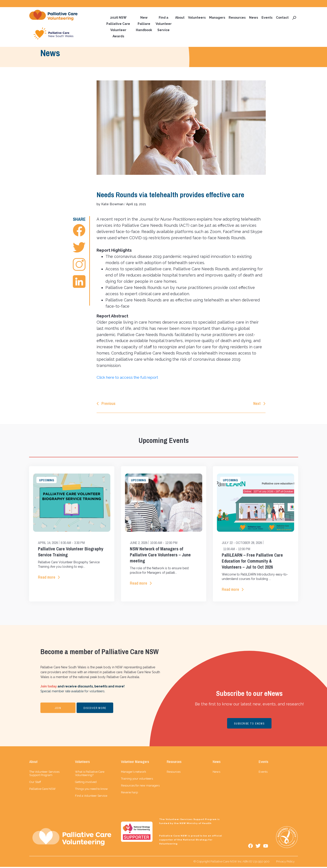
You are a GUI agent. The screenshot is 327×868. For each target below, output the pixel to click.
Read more (47, 578)
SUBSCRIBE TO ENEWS (249, 725)
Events (267, 18)
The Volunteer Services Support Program (44, 774)
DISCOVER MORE (95, 709)
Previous (108, 404)
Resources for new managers (140, 787)
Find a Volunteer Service (164, 24)
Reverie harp (129, 793)
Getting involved (86, 783)
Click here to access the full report (130, 378)
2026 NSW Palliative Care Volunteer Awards (118, 27)
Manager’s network (134, 773)
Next (257, 404)
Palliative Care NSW (43, 790)
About (180, 18)
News (254, 18)
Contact (282, 18)
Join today (49, 687)
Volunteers (197, 18)
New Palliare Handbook (144, 24)
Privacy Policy (285, 863)
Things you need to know (91, 790)
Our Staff (35, 783)
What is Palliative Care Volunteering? (90, 774)
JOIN (58, 709)
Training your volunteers (137, 780)
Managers (217, 18)
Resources (237, 18)
